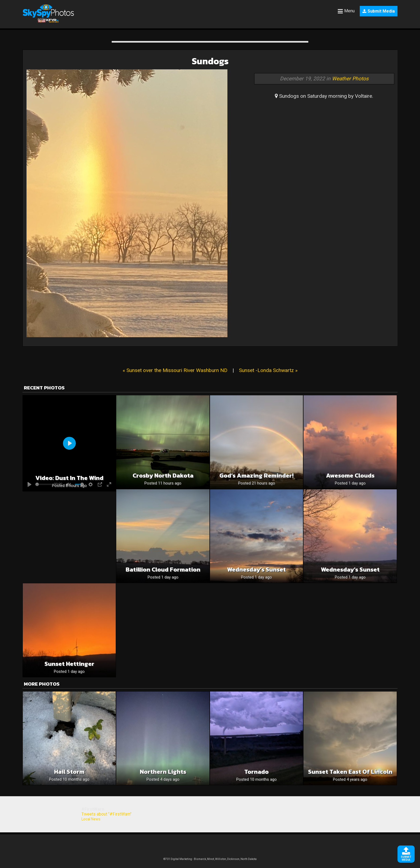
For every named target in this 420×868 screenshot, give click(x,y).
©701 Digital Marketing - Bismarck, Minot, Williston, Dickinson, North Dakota (210, 859)
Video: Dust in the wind (69, 478)
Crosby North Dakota (163, 476)
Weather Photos (350, 79)
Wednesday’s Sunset (256, 570)
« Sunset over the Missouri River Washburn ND (175, 370)
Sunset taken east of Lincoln (350, 772)
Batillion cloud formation (163, 570)
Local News (91, 819)
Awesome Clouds (350, 476)
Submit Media (379, 11)
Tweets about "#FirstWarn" (106, 814)
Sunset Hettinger (69, 664)
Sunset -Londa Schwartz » (268, 370)
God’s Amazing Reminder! (256, 476)
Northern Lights (163, 772)
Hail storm (69, 772)
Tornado (256, 772)
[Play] (69, 443)
